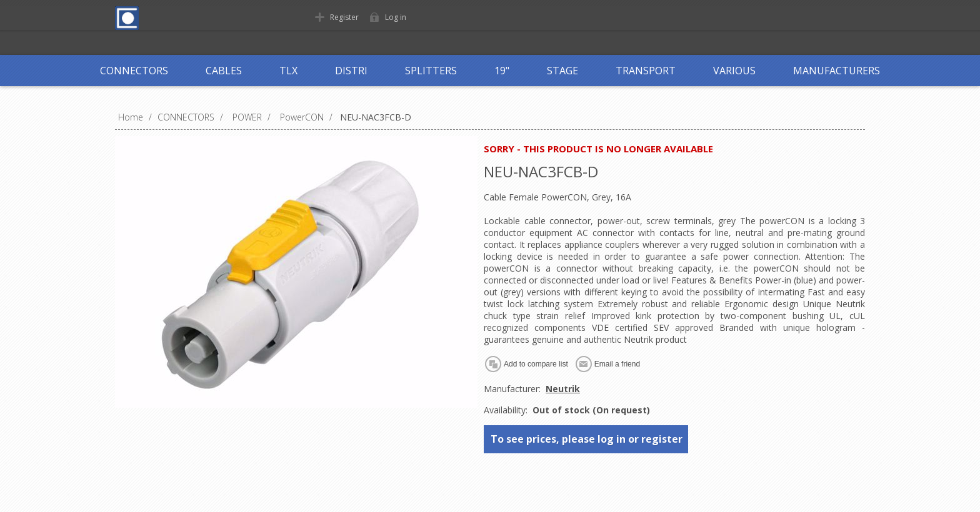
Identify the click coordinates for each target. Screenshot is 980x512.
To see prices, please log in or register (587, 439)
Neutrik (563, 389)
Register (344, 17)
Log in (396, 17)
